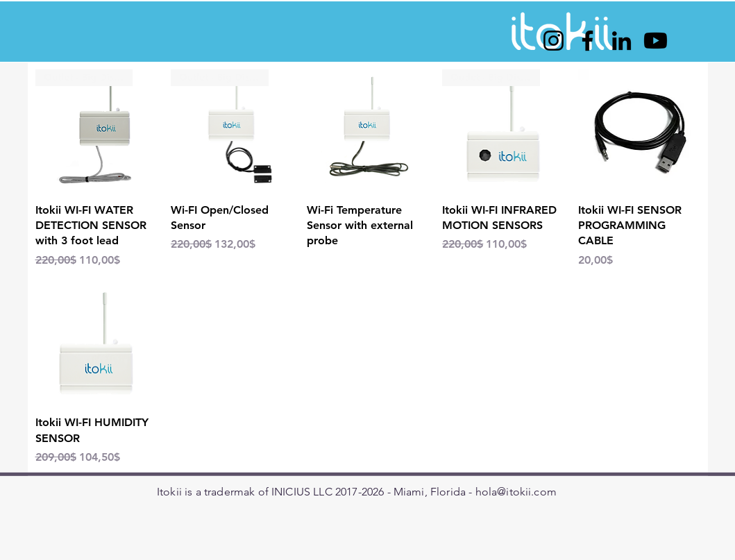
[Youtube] (656, 41)
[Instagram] (554, 41)
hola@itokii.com (516, 492)
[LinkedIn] (622, 41)
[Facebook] (588, 41)
